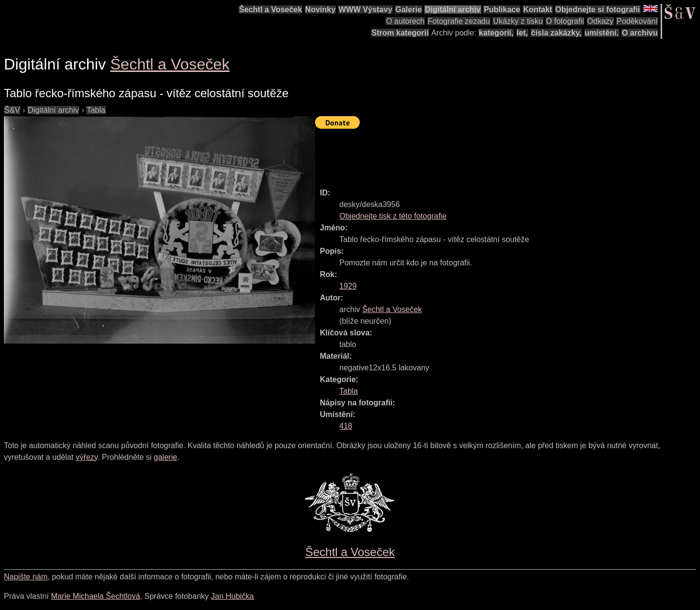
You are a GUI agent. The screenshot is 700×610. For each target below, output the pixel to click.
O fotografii (565, 21)
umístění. (602, 33)
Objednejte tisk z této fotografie (393, 216)
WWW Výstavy (366, 9)
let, (522, 33)
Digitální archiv (453, 9)
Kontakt (538, 9)
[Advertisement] (492, 154)
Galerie (408, 9)
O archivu (640, 33)
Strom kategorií (400, 33)
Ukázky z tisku (518, 21)
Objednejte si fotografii (597, 9)
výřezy (87, 457)
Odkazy (600, 21)
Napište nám (26, 577)
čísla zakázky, (556, 33)
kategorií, (496, 33)
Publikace (502, 9)
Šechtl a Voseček (271, 9)
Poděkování (637, 21)
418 (346, 426)
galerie (165, 457)
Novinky (320, 9)
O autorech (405, 21)
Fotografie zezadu (459, 21)
